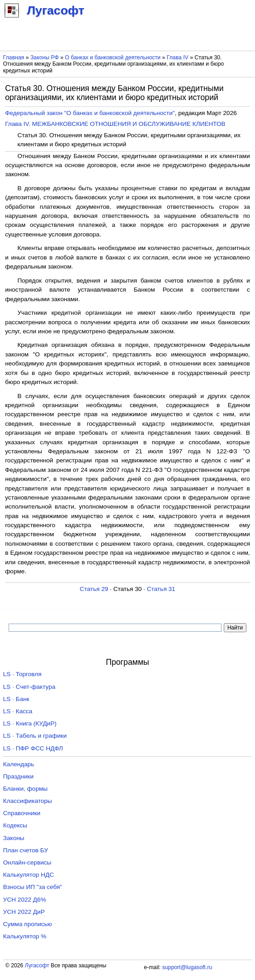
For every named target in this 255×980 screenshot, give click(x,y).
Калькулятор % (25, 936)
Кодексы (15, 825)
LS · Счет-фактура (29, 687)
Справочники (22, 813)
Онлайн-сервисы (27, 862)
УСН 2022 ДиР (24, 912)
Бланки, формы (25, 789)
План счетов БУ (26, 850)
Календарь (19, 764)
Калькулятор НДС (29, 875)
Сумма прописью (28, 924)
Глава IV (178, 58)
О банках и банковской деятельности (113, 58)
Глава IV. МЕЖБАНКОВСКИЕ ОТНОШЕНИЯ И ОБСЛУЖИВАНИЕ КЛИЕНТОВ (115, 124)
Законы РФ (45, 58)
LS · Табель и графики (35, 736)
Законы (14, 838)
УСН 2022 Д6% (25, 900)
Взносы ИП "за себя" (33, 887)
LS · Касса (18, 711)
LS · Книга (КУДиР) (30, 723)
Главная (14, 58)
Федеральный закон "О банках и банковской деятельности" (90, 113)
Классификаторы (28, 801)
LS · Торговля (22, 674)
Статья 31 (161, 589)
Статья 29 (94, 589)
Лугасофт (37, 966)
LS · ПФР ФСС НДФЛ (33, 748)
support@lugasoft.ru (187, 967)
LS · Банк (16, 699)
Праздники (18, 776)
